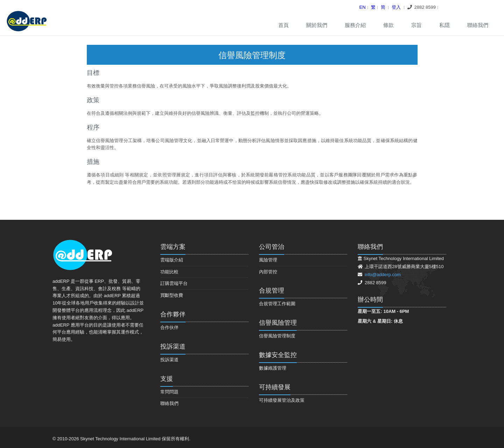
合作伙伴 (169, 327)
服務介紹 (355, 25)
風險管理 (268, 260)
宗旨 (416, 25)
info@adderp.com (383, 275)
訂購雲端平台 (174, 283)
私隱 (444, 25)
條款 (388, 25)
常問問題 (169, 392)
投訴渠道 (169, 360)
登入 (396, 7)
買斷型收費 (172, 295)
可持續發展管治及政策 (282, 400)
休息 (398, 321)
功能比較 (169, 272)
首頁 (283, 25)
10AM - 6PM (396, 311)
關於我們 (317, 25)
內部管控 (268, 272)
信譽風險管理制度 (277, 336)
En (363, 7)
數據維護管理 (273, 368)
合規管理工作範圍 (277, 304)
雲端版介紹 (172, 260)
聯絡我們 (478, 25)
